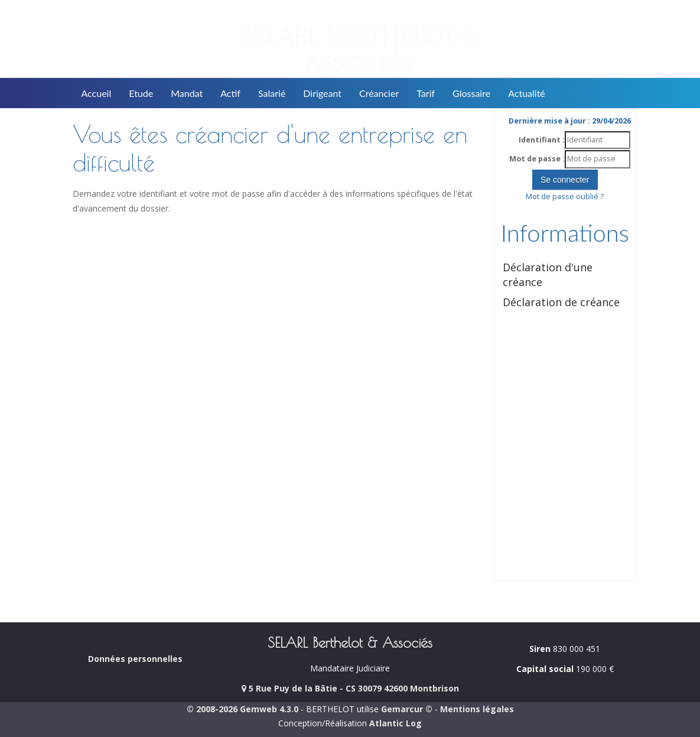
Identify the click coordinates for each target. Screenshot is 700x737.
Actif (230, 93)
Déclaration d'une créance (548, 275)
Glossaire (471, 93)
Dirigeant (322, 93)
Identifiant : (542, 140)
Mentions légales (477, 709)
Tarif (426, 93)
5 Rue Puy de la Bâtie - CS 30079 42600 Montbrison (350, 688)
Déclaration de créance (561, 302)
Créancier (379, 93)
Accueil (97, 93)
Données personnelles (135, 659)
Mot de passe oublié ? (565, 197)
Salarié (272, 93)
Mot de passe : (537, 159)
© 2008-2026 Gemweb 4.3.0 (242, 709)
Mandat (187, 93)
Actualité (527, 93)
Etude (141, 93)
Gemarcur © (407, 709)
